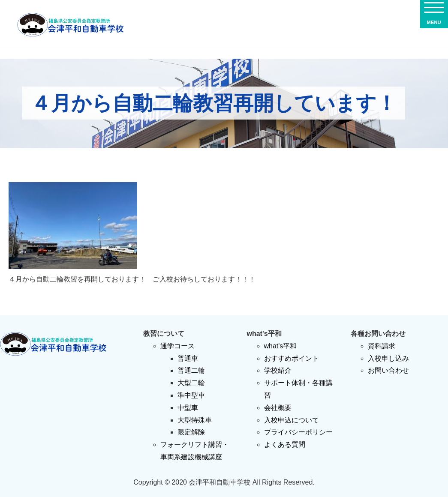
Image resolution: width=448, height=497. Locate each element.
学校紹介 (278, 370)
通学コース (177, 346)
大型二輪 (191, 383)
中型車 (188, 408)
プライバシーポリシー (298, 432)
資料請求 (382, 346)
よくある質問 (285, 445)
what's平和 (281, 346)
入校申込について (292, 420)
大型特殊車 (195, 420)
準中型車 (191, 395)
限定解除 (191, 432)
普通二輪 (191, 370)
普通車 (188, 358)
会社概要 (278, 408)
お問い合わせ (388, 370)
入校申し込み (388, 358)
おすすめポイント (292, 358)
